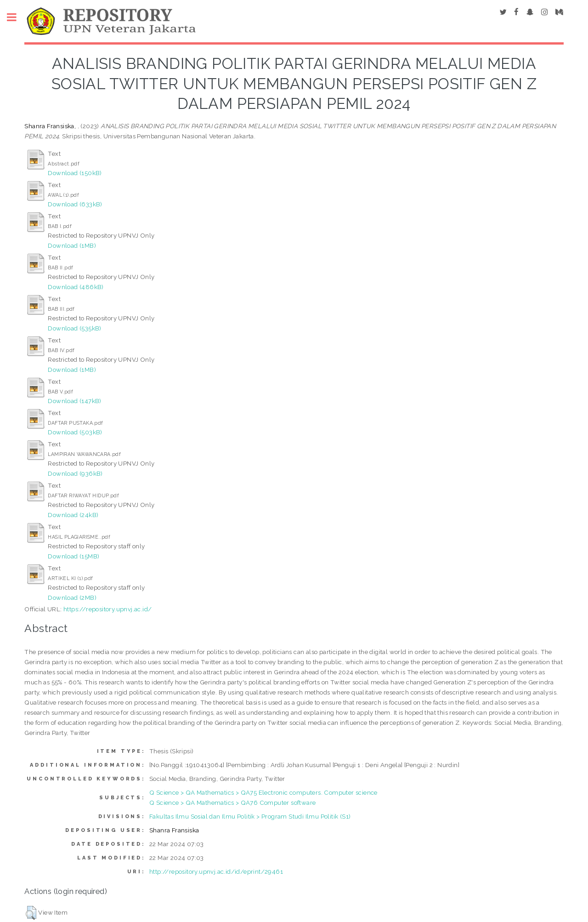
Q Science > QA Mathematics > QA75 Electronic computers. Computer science (263, 792)
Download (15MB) (73, 556)
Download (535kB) (74, 328)
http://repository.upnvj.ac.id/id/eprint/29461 (216, 871)
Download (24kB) (73, 515)
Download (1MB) (72, 245)
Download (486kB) (76, 287)
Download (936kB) (75, 473)
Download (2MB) (72, 598)
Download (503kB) (75, 432)
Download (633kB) (75, 204)
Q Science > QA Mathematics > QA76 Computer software (232, 802)
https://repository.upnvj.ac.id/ (107, 609)
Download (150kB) (75, 173)
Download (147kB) (74, 401)
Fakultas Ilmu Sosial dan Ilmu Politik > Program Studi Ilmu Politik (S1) (250, 816)
